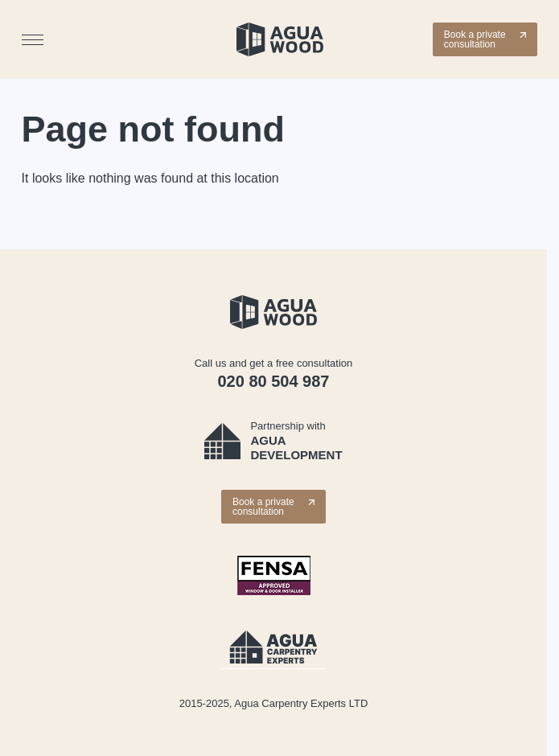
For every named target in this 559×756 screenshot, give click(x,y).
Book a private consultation (485, 39)
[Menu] (33, 40)
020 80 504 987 (273, 381)
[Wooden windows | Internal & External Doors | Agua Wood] (280, 39)
